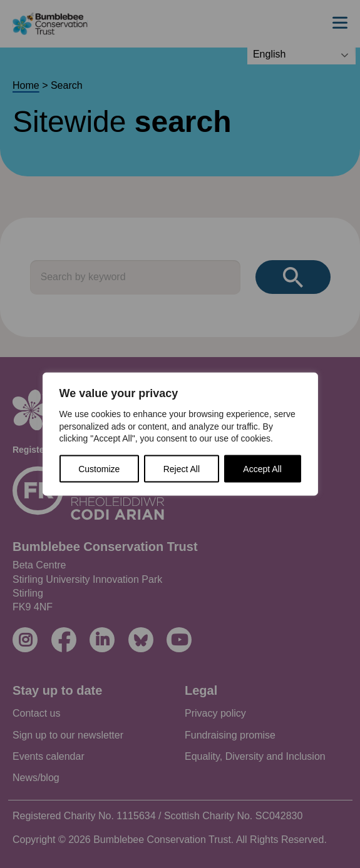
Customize (99, 468)
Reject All (182, 468)
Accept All (262, 468)
